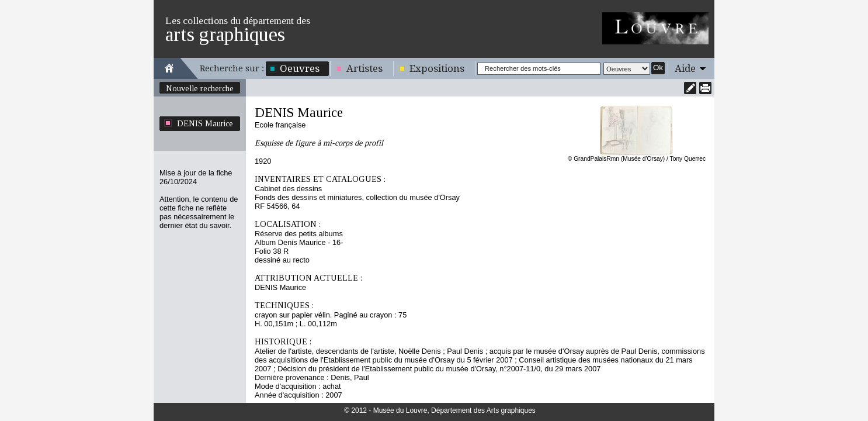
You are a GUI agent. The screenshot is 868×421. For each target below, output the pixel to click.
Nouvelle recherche (200, 88)
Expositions (437, 68)
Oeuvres (300, 68)
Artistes (364, 68)
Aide (685, 68)
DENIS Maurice (205, 123)
